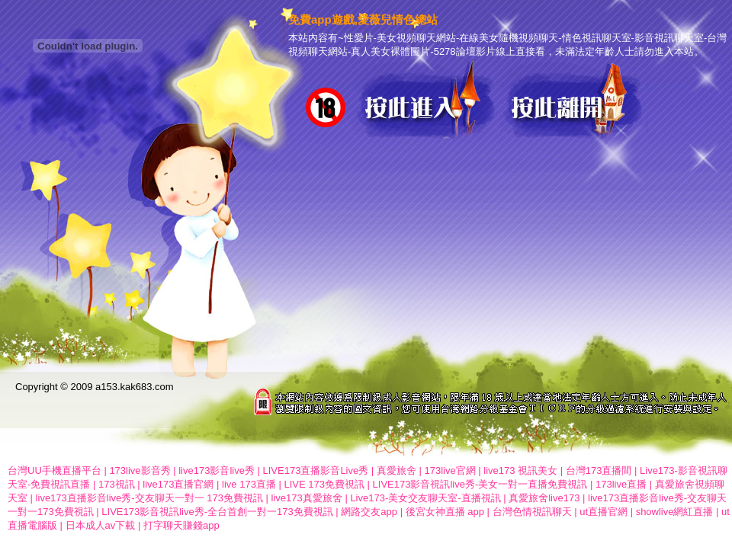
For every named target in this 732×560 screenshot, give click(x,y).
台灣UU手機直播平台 (55, 470)
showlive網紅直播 (675, 512)
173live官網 (449, 470)
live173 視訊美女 (520, 470)
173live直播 (621, 484)
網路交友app (369, 512)
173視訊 (117, 484)
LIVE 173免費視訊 (325, 484)
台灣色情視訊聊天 (532, 512)
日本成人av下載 (101, 525)
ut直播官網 (604, 512)
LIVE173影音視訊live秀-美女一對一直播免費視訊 (480, 484)
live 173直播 (249, 484)
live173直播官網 (178, 484)
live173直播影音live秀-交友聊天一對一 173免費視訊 (149, 498)
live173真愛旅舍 (307, 498)
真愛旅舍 (396, 470)
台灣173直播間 (599, 470)
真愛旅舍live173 (544, 498)
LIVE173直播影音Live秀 (316, 470)
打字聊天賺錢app (181, 525)
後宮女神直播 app (445, 512)
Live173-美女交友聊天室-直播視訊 (425, 498)
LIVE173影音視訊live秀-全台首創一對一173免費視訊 (217, 512)
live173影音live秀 (217, 470)
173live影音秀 (140, 470)
